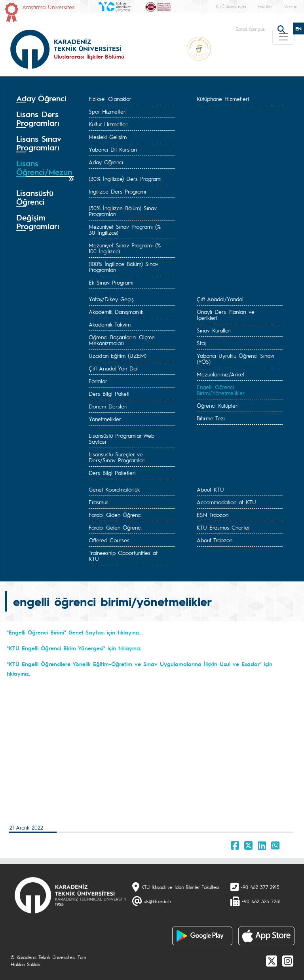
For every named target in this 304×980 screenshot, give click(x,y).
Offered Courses (109, 540)
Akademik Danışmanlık (116, 311)
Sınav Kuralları (214, 330)
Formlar (98, 381)
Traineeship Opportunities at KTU (123, 556)
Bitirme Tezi (211, 418)
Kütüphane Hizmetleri (223, 99)
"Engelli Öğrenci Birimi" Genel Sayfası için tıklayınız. (74, 632)
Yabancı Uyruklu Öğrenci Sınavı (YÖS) (236, 358)
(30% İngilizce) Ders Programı (125, 179)
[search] (282, 28)
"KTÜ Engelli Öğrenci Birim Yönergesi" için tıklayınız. (74, 648)
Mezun (290, 6)
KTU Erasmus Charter (223, 527)
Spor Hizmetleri (108, 111)
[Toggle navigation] (283, 37)
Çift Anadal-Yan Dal (113, 368)
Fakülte (265, 6)
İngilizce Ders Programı (117, 191)
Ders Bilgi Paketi (109, 393)
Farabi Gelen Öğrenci (115, 527)
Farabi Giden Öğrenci (115, 515)
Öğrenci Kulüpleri (218, 405)
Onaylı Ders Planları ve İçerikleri (226, 314)
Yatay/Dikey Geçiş (111, 299)
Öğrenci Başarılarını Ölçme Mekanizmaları (122, 340)
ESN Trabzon (213, 515)
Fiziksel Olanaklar (110, 99)
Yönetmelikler (105, 419)
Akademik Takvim (110, 324)
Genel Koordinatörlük (114, 489)
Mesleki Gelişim (108, 137)
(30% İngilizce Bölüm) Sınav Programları (123, 211)
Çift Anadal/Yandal (220, 299)
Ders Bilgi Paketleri (112, 473)
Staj (201, 343)
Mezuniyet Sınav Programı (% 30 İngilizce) (125, 229)
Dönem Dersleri (108, 406)
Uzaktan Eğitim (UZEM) (118, 355)
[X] (272, 961)
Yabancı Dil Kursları (113, 149)
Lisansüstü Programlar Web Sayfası (122, 438)
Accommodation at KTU (226, 502)
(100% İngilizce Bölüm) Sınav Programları (123, 267)
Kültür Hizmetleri (109, 124)
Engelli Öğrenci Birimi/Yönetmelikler (221, 390)
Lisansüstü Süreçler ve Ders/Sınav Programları (117, 457)
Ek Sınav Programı (111, 282)
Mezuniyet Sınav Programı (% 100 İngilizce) (125, 248)
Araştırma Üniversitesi (49, 7)
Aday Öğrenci (106, 162)
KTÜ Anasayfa (231, 6)
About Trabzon (215, 540)
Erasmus (99, 502)
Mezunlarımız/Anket (221, 374)
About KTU (210, 489)
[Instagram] (288, 961)
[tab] (45, 99)
